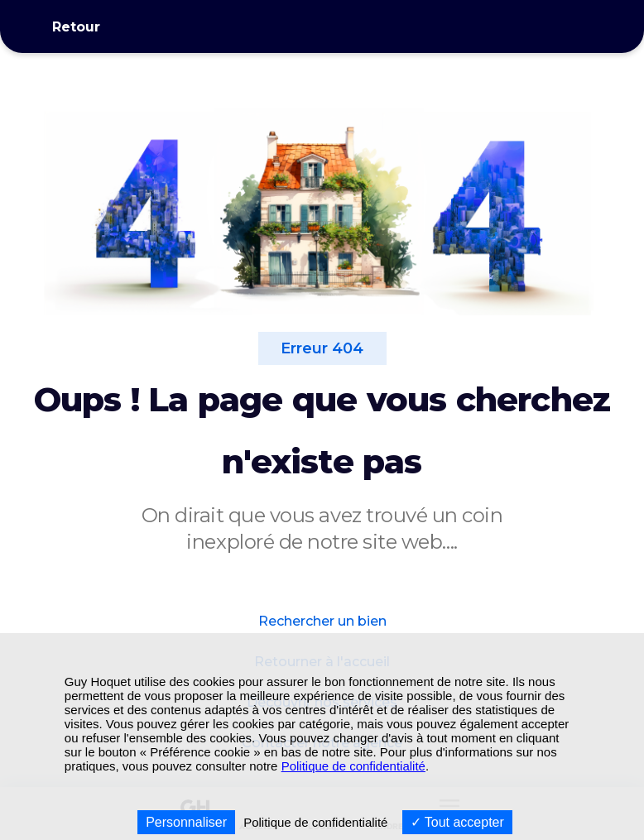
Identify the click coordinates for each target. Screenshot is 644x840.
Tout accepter (457, 822)
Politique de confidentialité (353, 766)
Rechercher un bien (322, 621)
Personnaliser (186, 822)
